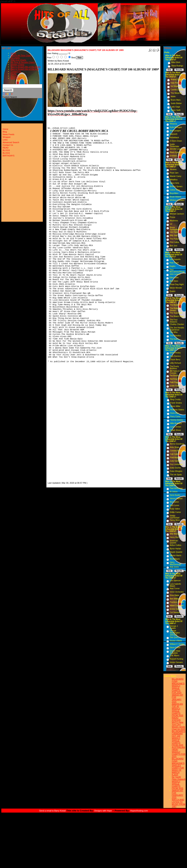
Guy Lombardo (176, 464)
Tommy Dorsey (177, 420)
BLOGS (14, 76)
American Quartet (174, 542)
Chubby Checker (177, 324)
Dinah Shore (176, 430)
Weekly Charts (17, 65)
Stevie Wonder (176, 288)
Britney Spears (176, 186)
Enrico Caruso (176, 609)
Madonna (174, 221)
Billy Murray (175, 534)
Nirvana (173, 169)
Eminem (173, 156)
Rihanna (173, 124)
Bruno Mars (176, 100)
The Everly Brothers (174, 367)
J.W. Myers (175, 656)
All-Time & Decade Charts (23, 62)
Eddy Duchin (175, 468)
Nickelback (174, 138)
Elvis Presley (175, 353)
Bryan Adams (175, 197)
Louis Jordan (176, 427)
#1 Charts (15, 58)
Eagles (173, 266)
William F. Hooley (177, 644)
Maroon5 (174, 134)
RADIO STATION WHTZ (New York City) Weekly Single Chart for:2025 (178, 723)
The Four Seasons (174, 321)
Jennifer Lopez (176, 149)
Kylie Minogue (176, 127)
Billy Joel (174, 235)
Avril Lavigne (175, 131)
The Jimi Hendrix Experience (177, 329)
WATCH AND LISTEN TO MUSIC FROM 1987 (179, 803)
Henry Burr (174, 537)
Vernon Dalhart (176, 499)
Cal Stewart (175, 612)
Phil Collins (175, 242)
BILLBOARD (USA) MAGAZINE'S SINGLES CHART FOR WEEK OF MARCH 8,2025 (178, 767)
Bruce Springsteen (175, 229)
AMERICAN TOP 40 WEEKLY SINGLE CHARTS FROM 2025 (177, 710)
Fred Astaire (175, 458)
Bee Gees (174, 281)
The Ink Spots (176, 475)
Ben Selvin (174, 502)
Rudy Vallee (175, 509)
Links (5, 140)
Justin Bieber (176, 103)
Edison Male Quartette (175, 652)
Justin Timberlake (175, 145)
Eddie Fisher (175, 386)
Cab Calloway (176, 454)
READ (14, 74)
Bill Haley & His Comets (176, 372)
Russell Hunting (177, 659)
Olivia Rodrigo (177, 66)
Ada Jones (174, 567)
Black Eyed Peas (177, 152)
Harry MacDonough (175, 563)
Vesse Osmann (176, 662)
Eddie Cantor (175, 512)
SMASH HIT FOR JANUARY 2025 (177, 698)
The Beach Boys (177, 316)
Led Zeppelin (175, 259)
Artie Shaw (175, 447)
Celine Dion (175, 190)
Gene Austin (175, 495)
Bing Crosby (175, 399)
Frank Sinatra (176, 403)
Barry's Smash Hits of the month (26, 67)
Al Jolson (174, 492)
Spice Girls (174, 183)
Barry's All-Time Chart (21, 55)
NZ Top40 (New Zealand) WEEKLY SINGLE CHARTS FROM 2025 (179, 783)
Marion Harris (176, 555)
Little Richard (175, 363)
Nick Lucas (175, 505)
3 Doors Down (176, 141)
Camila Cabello (177, 90)
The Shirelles (175, 336)
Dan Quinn (174, 637)
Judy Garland (176, 461)
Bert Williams (175, 599)
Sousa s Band (176, 641)
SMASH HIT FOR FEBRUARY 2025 (177, 794)
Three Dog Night (177, 284)
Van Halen (174, 232)
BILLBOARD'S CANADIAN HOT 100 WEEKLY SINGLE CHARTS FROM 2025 (179, 738)
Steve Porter (175, 648)
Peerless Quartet (177, 602)
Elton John (174, 278)
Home (13, 53)
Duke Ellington (176, 471)
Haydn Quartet (176, 552)
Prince (173, 217)
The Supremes (176, 313)
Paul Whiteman (176, 488)
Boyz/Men (174, 193)
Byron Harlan (175, 549)
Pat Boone (174, 376)
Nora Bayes (175, 559)
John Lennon (175, 274)
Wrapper (7, 137)
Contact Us (16, 71)
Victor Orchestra (177, 592)
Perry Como (175, 417)
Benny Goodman (177, 444)
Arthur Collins (176, 545)
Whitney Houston (177, 200)
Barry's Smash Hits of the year (25, 69)
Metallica (174, 180)
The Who (174, 332)
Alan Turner (175, 589)
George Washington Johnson (175, 633)
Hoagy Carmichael (175, 517)
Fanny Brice (175, 520)
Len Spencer (175, 581)
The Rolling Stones (175, 309)
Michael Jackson (177, 214)
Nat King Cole (176, 379)
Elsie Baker (175, 595)
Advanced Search (11, 142)
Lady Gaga (175, 107)
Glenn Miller (175, 406)
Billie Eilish (176, 62)
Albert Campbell (177, 606)
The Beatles (175, 305)
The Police (174, 239)
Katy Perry (175, 83)
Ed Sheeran (176, 86)
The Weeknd (176, 93)
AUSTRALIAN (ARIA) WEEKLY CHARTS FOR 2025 (179, 752)
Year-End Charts (18, 60)
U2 (171, 224)
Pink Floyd (174, 263)
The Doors (174, 339)
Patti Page (174, 382)
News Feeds (8, 134)
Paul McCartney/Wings (177, 271)
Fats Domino (175, 356)
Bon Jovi (173, 246)
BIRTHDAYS (17, 78)
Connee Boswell (177, 451)
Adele (173, 97)
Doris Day (174, 413)
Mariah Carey (176, 176)
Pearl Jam (174, 173)
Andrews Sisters (177, 410)
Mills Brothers (176, 423)
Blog (5, 132)
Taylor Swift (175, 110)
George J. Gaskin (174, 627)
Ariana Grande (177, 79)
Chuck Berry (175, 360)
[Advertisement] (59, 424)
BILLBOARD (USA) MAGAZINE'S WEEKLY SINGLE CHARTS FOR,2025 (178, 686)
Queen (173, 291)
